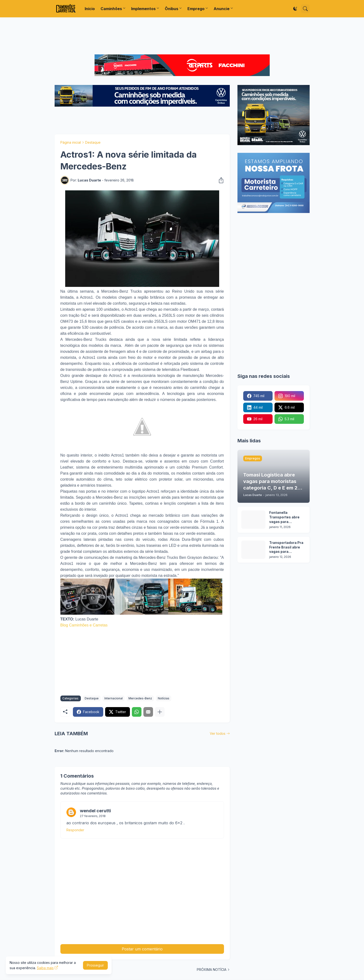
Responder (75, 830)
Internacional (114, 698)
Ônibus (172, 9)
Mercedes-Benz (140, 698)
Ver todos (218, 733)
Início (90, 9)
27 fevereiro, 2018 (93, 816)
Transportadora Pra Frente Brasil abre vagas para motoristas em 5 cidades (286, 547)
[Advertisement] (182, 36)
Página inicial (71, 142)
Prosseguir (95, 965)
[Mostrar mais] (160, 712)
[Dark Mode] (295, 9)
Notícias (164, 698)
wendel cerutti (95, 811)
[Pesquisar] (305, 9)
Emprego (196, 9)
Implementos (143, 9)
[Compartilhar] (220, 180)
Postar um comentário (142, 949)
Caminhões (111, 9)
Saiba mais (45, 968)
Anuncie (222, 9)
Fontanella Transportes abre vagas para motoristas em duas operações (287, 517)
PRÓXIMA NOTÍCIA (212, 970)
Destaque (93, 142)
